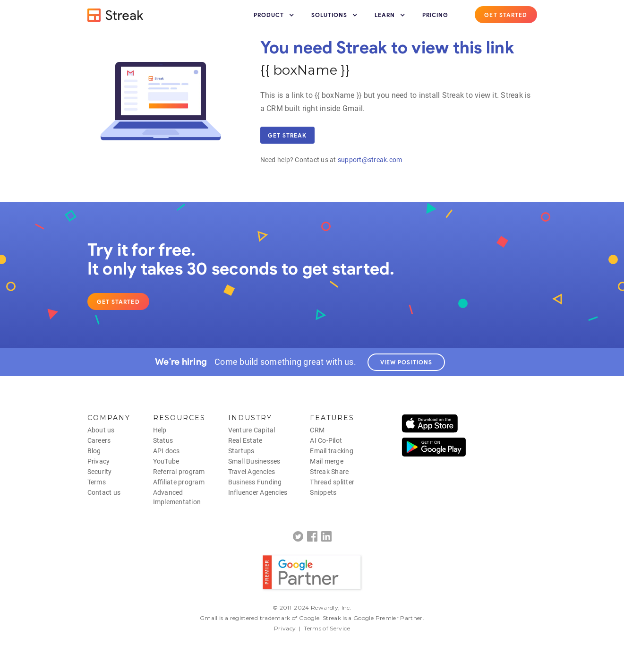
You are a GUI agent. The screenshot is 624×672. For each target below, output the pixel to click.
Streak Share (329, 472)
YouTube (166, 461)
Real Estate (245, 440)
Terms (97, 482)
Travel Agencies (252, 472)
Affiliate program (179, 482)
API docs (167, 451)
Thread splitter (332, 482)
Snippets (323, 492)
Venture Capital (252, 430)
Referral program (179, 472)
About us (101, 430)
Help (160, 430)
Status (163, 440)
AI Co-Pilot (326, 440)
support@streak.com (370, 160)
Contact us (104, 492)
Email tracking (332, 451)
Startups (241, 451)
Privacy (99, 461)
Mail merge (327, 461)
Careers (99, 440)
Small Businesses (254, 461)
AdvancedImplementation (177, 497)
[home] (116, 15)
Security (100, 472)
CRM (317, 430)
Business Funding (255, 482)
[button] (275, 15)
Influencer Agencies (258, 492)
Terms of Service (327, 628)
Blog (94, 451)
